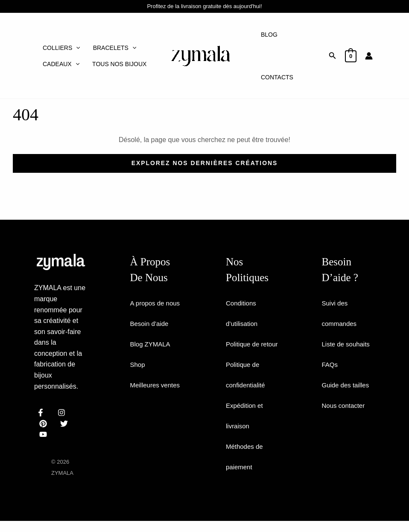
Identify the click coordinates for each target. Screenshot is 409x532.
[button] (333, 56)
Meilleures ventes (157, 406)
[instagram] (63, 413)
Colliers (61, 48)
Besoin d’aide (151, 344)
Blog (269, 35)
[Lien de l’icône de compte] (369, 56)
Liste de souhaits (348, 344)
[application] (76, 48)
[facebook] (42, 413)
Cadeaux (61, 64)
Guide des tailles (347, 385)
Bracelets (115, 48)
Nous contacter (345, 406)
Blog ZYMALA (152, 365)
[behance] (45, 424)
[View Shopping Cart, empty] (351, 56)
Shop (138, 385)
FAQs (330, 365)
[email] (45, 434)
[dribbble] (66, 424)
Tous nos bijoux (119, 64)
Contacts (277, 77)
